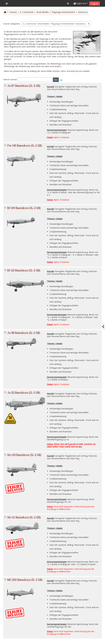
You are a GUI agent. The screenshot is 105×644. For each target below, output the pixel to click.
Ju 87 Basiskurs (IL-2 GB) (24, 86)
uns (80, 447)
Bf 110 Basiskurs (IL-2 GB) (24, 270)
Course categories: (12, 24)
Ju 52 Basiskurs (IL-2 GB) (24, 393)
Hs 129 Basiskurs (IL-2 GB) (24, 455)
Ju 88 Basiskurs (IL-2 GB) (24, 333)
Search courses (10, 79)
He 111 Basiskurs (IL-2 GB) (24, 517)
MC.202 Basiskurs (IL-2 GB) (25, 580)
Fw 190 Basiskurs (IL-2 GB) (25, 145)
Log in (95, 4)
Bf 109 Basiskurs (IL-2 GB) (24, 208)
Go (56, 80)
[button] (68, 3)
